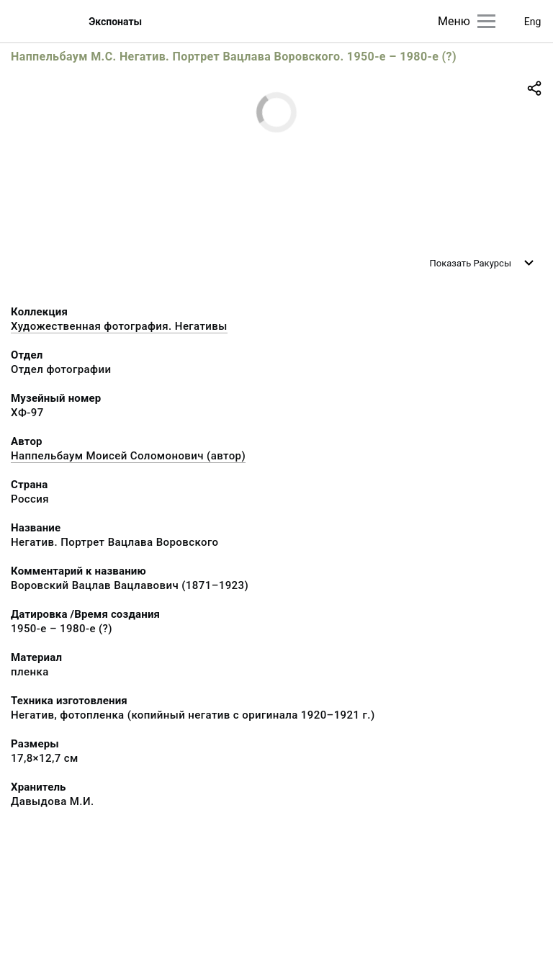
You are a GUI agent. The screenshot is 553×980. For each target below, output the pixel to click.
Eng (533, 22)
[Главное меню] (486, 21)
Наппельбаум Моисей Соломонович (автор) (128, 456)
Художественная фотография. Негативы (119, 326)
